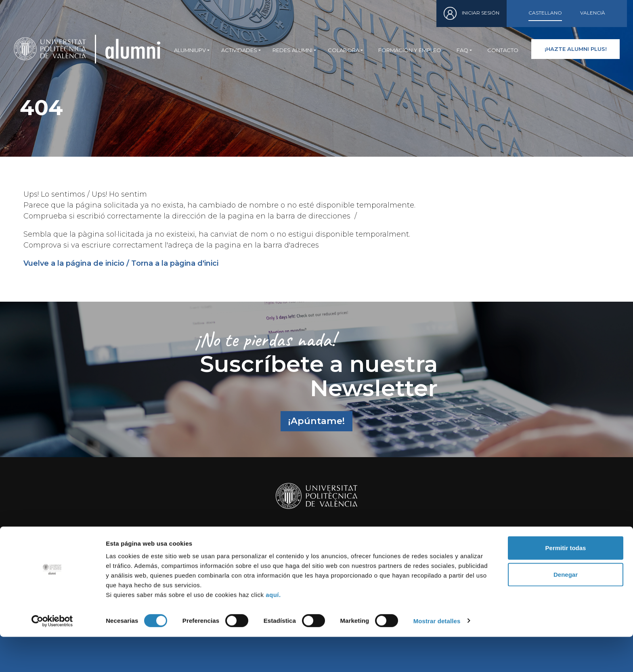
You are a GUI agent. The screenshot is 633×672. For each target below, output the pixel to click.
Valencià (593, 13)
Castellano (545, 13)
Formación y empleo (410, 50)
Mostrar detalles (437, 656)
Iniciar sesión (481, 13)
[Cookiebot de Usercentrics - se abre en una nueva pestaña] (52, 656)
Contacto (503, 50)
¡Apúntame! (316, 421)
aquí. (273, 630)
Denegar (566, 610)
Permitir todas (566, 583)
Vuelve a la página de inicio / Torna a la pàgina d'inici (121, 263)
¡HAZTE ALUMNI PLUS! (576, 49)
